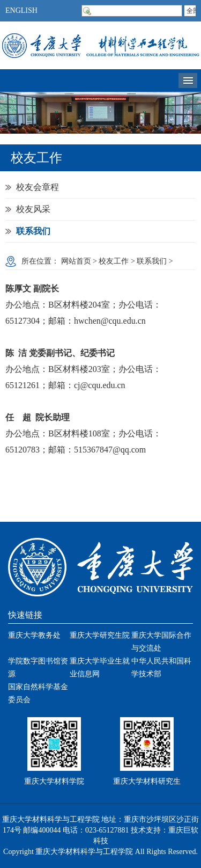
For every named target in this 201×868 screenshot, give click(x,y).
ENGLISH (21, 10)
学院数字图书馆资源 (38, 668)
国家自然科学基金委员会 (38, 693)
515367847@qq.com (110, 450)
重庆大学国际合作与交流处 (161, 642)
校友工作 (114, 261)
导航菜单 (188, 81)
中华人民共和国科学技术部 (161, 668)
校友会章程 (38, 187)
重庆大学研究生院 (100, 635)
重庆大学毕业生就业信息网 (100, 668)
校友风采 (33, 209)
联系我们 (33, 231)
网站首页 (76, 261)
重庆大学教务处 (34, 635)
